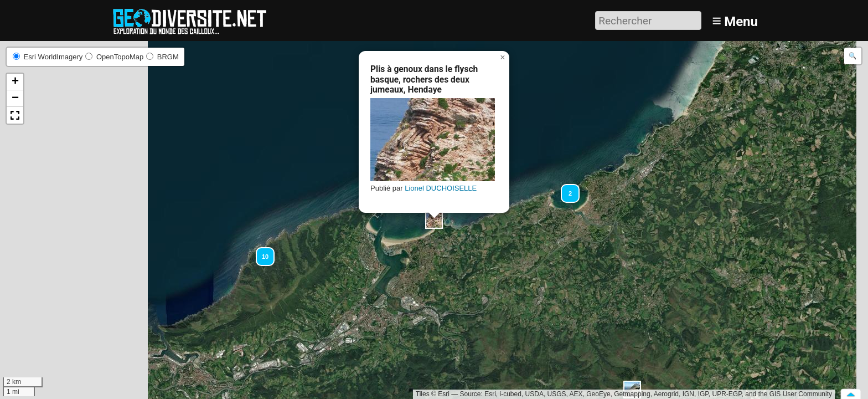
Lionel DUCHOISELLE (441, 188)
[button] (434, 220)
